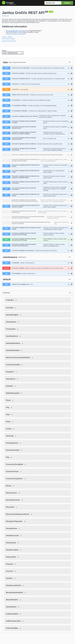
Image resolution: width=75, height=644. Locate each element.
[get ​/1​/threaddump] (36, 282)
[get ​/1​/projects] (36, 84)
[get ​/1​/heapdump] (36, 271)
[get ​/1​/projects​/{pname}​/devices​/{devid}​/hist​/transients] (36, 186)
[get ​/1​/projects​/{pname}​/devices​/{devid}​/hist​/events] (36, 169)
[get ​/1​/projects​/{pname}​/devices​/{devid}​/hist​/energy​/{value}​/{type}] (36, 163)
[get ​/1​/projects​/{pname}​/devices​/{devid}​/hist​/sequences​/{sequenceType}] (36, 180)
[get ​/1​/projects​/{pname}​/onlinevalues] (36, 259)
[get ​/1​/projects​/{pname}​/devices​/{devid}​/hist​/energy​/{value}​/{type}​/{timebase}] (36, 157)
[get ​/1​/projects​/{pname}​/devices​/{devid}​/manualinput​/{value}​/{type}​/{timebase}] (36, 223)
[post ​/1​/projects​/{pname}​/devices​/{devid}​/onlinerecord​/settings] (36, 247)
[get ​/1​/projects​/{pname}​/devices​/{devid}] (36, 146)
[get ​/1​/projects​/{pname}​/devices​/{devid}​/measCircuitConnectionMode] (36, 134)
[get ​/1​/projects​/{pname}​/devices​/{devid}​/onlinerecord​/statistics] (36, 253)
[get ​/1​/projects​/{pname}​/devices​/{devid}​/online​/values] (36, 235)
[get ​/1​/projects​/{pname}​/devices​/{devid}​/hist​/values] (36, 199)
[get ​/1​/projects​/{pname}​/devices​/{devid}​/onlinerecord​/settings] (36, 241)
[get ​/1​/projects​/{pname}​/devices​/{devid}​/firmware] (36, 122)
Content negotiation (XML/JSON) (16, 34)
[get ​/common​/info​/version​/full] (36, 95)
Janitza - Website (7, 37)
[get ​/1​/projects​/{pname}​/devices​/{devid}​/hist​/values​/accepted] (36, 211)
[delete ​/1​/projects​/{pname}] (36, 276)
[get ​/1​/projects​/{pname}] (36, 73)
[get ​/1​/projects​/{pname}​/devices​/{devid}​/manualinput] (36, 217)
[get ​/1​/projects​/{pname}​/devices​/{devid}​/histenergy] (36, 151)
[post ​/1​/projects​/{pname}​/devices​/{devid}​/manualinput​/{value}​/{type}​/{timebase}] (36, 229)
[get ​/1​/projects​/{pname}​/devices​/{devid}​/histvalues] (36, 193)
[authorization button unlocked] (71, 68)
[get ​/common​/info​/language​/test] (36, 292)
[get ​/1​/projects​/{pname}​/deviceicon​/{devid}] (36, 116)
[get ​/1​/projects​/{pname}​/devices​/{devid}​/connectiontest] (36, 140)
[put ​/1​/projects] (36, 89)
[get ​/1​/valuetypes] (36, 100)
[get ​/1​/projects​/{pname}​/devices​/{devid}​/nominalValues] (36, 128)
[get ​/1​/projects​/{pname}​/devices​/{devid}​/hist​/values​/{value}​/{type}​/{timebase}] (36, 205)
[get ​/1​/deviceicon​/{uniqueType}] (36, 68)
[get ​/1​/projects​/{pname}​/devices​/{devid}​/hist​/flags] (36, 175)
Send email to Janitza (8, 39)
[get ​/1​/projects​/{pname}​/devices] (36, 79)
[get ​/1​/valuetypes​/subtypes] (36, 106)
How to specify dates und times (15, 31)
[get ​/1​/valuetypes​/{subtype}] (36, 111)
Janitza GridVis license (9, 41)
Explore (67, 3)
